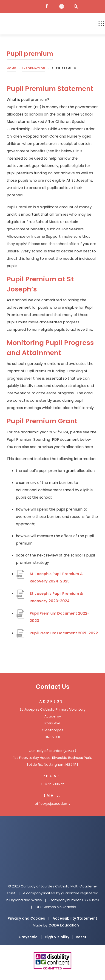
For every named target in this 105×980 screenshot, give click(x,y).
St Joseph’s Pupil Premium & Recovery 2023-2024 (56, 597)
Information (34, 68)
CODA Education (64, 925)
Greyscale (30, 937)
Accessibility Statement (75, 918)
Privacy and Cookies (26, 918)
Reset (81, 937)
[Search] (76, 6)
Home (11, 68)
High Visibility (59, 937)
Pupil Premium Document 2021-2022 (64, 633)
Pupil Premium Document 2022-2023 (60, 617)
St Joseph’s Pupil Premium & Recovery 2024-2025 (56, 578)
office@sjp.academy (52, 803)
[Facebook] (48, 7)
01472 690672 (53, 784)
